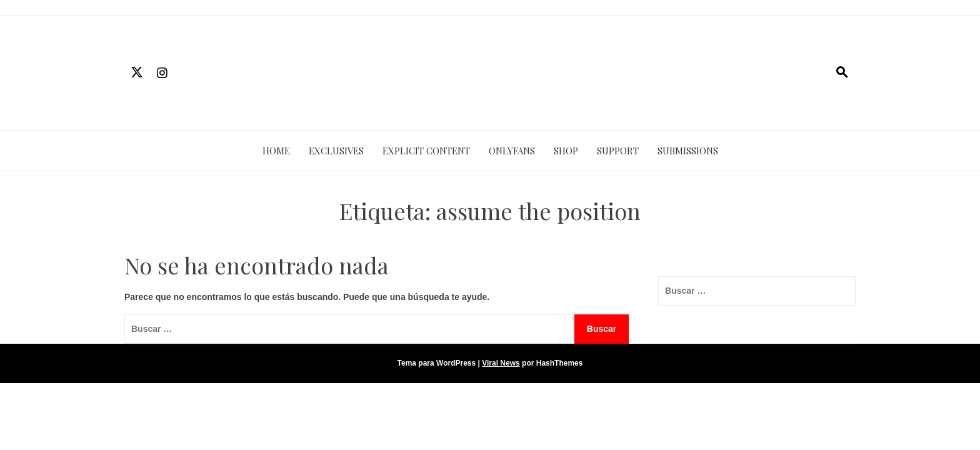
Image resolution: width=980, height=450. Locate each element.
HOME (276, 151)
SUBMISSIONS (688, 151)
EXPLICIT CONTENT (426, 151)
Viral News (501, 363)
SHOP (566, 151)
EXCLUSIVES (336, 151)
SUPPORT (618, 151)
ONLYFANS (512, 151)
